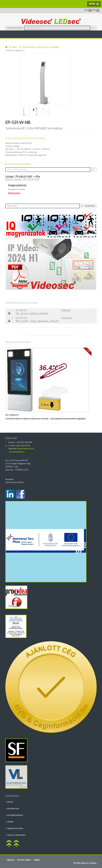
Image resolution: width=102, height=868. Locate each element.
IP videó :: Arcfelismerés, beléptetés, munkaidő (32, 47)
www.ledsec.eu (18, 452)
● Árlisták (10, 822)
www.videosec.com (26, 449)
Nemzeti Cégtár (24, 860)
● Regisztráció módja (14, 828)
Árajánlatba (88, 206)
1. (11, 312)
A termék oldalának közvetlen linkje (25, 138)
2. (11, 320)
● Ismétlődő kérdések (18, 164)
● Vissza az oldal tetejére (16, 835)
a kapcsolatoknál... (23, 446)
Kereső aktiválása (15, 28)
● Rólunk (9, 802)
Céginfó (37, 860)
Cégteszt (11, 860)
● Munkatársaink (12, 809)
